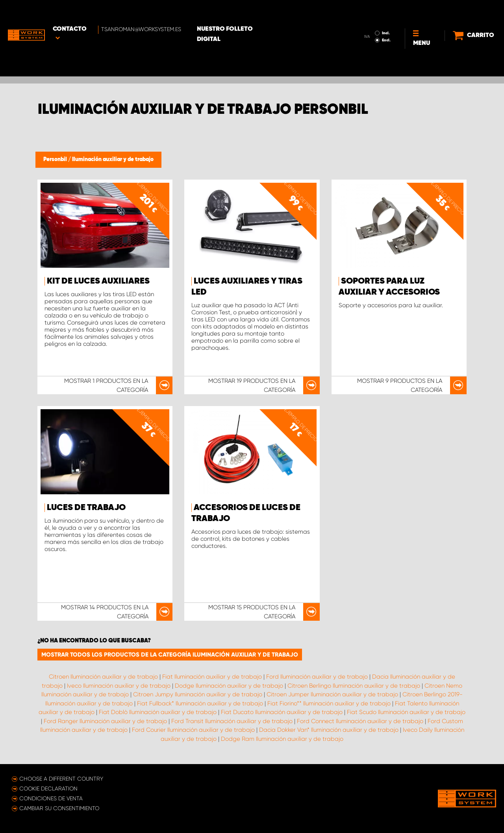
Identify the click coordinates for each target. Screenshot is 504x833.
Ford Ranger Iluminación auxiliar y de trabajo (105, 721)
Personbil (56, 160)
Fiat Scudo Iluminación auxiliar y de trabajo (406, 712)
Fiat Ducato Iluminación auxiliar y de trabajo (282, 712)
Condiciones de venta (51, 798)
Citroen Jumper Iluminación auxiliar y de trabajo (332, 694)
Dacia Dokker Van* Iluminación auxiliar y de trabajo (329, 730)
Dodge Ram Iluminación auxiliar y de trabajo (282, 739)
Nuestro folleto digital (248, 12)
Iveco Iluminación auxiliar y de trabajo (119, 686)
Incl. (378, 11)
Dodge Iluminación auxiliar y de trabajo (229, 686)
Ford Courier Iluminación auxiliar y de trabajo (193, 730)
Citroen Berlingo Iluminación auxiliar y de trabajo (354, 686)
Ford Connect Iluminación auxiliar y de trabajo (360, 721)
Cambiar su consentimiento (59, 808)
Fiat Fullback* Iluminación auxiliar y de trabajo (200, 703)
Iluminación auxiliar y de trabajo (113, 160)
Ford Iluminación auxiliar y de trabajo (317, 677)
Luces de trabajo (86, 508)
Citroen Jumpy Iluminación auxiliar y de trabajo (198, 694)
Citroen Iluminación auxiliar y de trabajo (103, 677)
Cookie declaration (48, 788)
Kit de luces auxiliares (98, 281)
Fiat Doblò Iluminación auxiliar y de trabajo (158, 712)
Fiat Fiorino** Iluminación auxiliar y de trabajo (329, 703)
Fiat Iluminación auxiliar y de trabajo (212, 677)
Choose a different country (61, 779)
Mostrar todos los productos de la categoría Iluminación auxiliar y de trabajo (170, 655)
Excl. (378, 18)
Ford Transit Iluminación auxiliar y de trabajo (232, 721)
